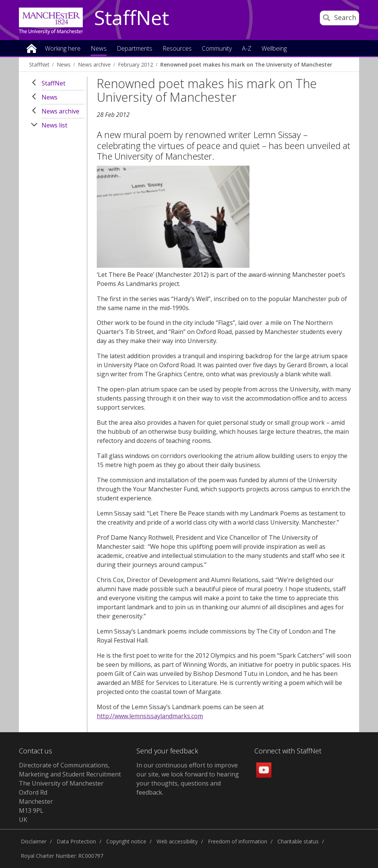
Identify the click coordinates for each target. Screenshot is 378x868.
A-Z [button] (247, 49)
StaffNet (132, 18)
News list (54, 125)
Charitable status (298, 841)
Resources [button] (177, 49)
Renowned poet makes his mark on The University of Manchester (246, 64)
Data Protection (76, 841)
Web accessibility (177, 841)
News (64, 64)
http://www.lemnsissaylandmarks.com (150, 716)
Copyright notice (126, 841)
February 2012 (136, 64)
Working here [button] (63, 49)
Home (32, 48)
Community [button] (217, 49)
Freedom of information (238, 841)
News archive (94, 64)
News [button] (99, 49)
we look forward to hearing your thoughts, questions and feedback (188, 783)
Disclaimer (34, 841)
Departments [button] (135, 49)
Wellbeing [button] (274, 49)
